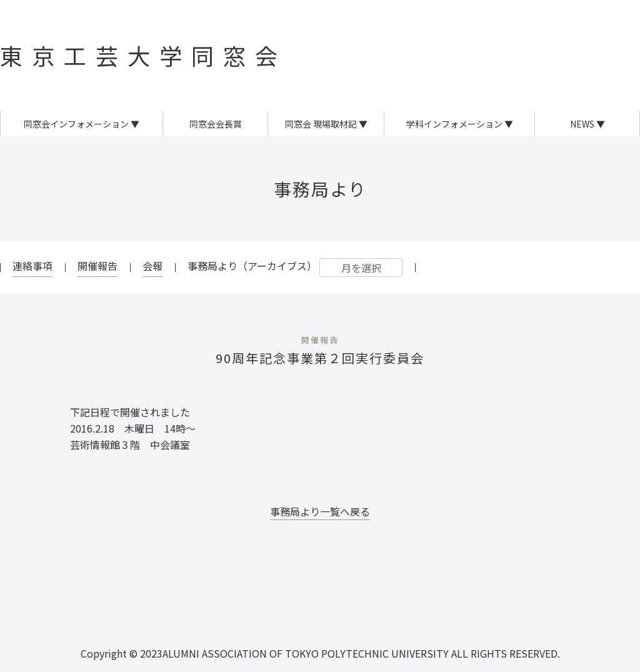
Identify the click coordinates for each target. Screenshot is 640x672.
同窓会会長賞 (216, 124)
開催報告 (97, 266)
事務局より (320, 189)
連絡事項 (32, 266)
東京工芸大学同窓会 (143, 55)
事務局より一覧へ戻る (320, 511)
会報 (152, 266)
